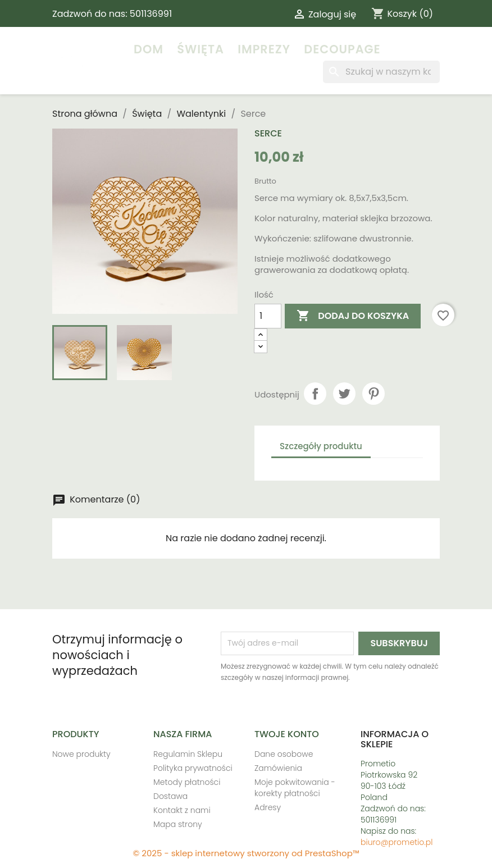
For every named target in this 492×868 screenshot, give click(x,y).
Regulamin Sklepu (188, 754)
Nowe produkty (81, 754)
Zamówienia (278, 768)
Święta (201, 49)
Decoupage (342, 49)
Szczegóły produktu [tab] (321, 446)
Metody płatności (187, 782)
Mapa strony (178, 824)
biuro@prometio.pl (397, 842)
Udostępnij (315, 394)
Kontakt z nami (182, 810)
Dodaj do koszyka (353, 316)
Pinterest (373, 394)
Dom (149, 49)
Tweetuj (344, 394)
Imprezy (264, 49)
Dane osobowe (284, 754)
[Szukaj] (381, 72)
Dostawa (170, 796)
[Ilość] (268, 316)
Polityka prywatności (193, 768)
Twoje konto (287, 734)
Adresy (268, 807)
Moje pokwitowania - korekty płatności (295, 788)
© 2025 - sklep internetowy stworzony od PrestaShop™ (246, 853)
